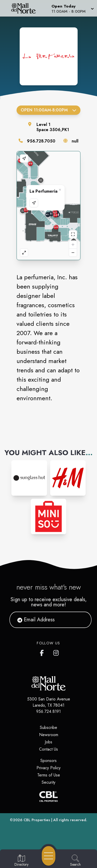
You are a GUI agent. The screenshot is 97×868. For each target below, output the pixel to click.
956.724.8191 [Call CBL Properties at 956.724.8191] (48, 711)
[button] (72, 8)
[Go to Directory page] (21, 861)
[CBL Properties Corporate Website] (48, 797)
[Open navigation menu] (49, 856)
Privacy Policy (48, 768)
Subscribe (48, 727)
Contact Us (48, 749)
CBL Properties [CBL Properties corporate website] (37, 820)
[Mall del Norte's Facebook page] (43, 652)
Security (48, 782)
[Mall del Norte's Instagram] (56, 652)
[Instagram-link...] (29, 478)
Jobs (48, 742)
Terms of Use (49, 775)
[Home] (25, 8)
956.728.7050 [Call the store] (41, 141)
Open (48, 110)
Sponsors (48, 761)
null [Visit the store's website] (75, 141)
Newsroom (49, 735)
